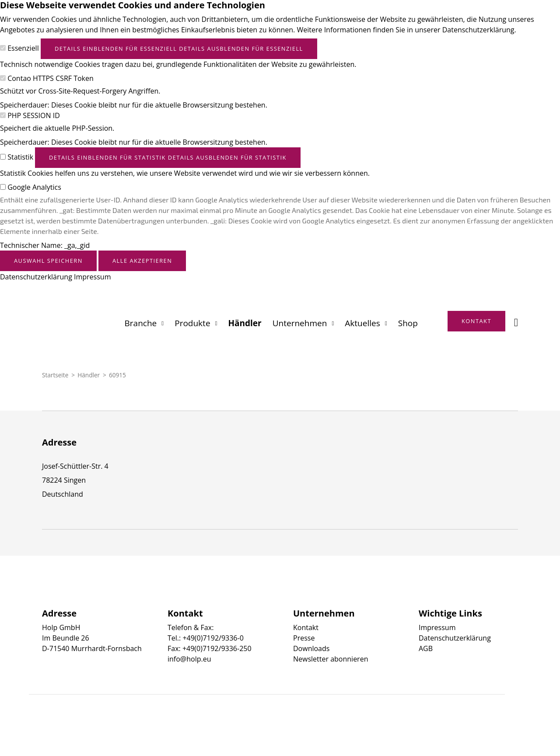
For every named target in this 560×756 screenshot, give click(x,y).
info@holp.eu (189, 659)
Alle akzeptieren (142, 261)
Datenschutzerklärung (36, 277)
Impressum (92, 277)
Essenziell (23, 48)
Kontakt (306, 627)
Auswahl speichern (48, 261)
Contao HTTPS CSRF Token (51, 78)
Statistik (20, 157)
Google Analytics (34, 187)
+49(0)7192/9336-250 (217, 648)
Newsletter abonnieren (331, 659)
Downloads (311, 648)
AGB (426, 648)
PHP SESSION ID (34, 115)
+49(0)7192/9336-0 (213, 638)
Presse (304, 638)
